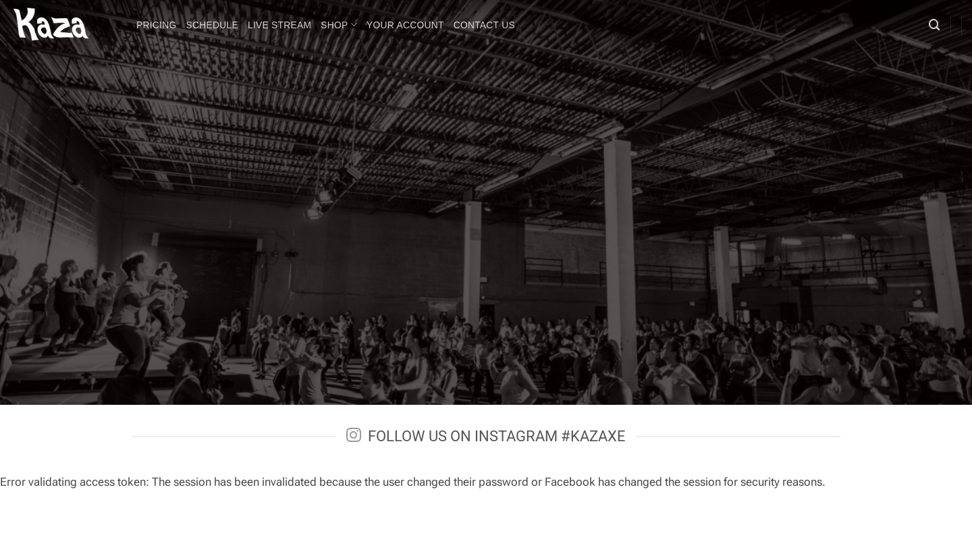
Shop (339, 25)
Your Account (405, 25)
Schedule (212, 25)
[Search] (935, 25)
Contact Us (484, 25)
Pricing (157, 25)
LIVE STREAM (279, 25)
